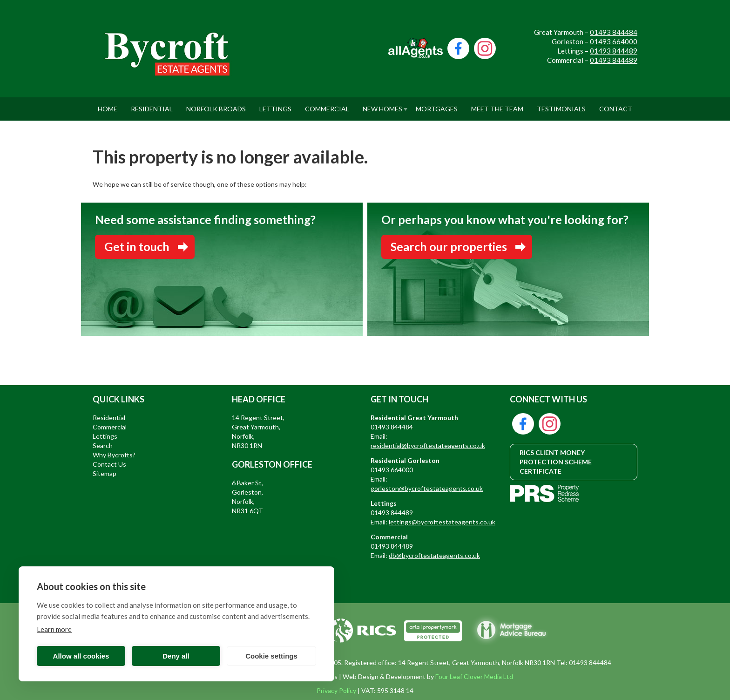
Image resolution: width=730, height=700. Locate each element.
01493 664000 (614, 41)
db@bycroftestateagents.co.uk (434, 555)
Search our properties (449, 246)
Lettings (275, 105)
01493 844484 (614, 32)
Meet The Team (497, 105)
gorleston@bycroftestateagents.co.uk (427, 488)
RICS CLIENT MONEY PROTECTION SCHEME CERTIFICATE (556, 462)
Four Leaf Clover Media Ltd (474, 676)
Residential (152, 105)
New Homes (382, 105)
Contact (616, 105)
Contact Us (109, 464)
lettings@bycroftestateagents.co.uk (442, 522)
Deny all (176, 656)
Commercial (327, 105)
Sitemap (105, 473)
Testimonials (561, 105)
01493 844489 (614, 51)
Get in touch (137, 246)
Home (108, 105)
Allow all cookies (81, 656)
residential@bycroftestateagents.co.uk (428, 445)
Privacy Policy (336, 690)
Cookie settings (271, 656)
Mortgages (437, 105)
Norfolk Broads (216, 105)
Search (103, 445)
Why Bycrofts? (114, 455)
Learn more (54, 629)
